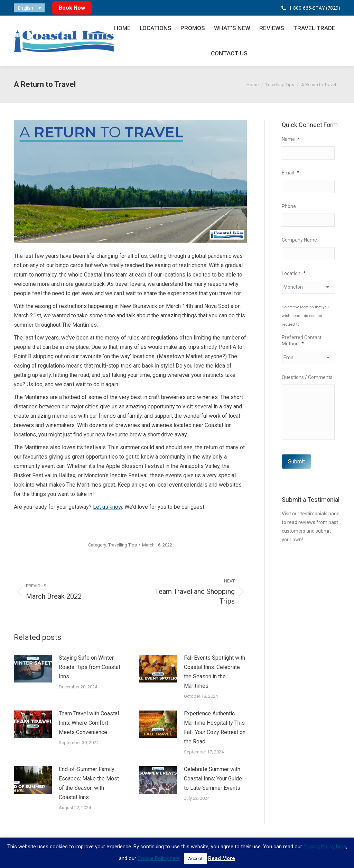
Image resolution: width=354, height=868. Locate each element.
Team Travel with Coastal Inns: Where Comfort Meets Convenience (89, 723)
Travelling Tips (123, 545)
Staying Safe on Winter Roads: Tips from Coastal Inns (89, 667)
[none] (29, 8)
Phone (289, 206)
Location (294, 273)
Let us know (108, 507)
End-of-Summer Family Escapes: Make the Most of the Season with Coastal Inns (89, 783)
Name (291, 139)
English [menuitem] (25, 8)
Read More (222, 858)
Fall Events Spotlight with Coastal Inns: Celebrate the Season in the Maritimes (215, 672)
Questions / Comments (307, 377)
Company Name (299, 240)
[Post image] (33, 669)
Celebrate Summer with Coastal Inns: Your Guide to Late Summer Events (213, 779)
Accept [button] (195, 858)
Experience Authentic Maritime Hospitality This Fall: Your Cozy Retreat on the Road (215, 727)
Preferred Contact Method (302, 341)
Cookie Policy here (159, 858)
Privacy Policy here (325, 847)
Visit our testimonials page (311, 514)
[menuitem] (29, 8)
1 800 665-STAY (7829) (315, 8)
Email (290, 173)
